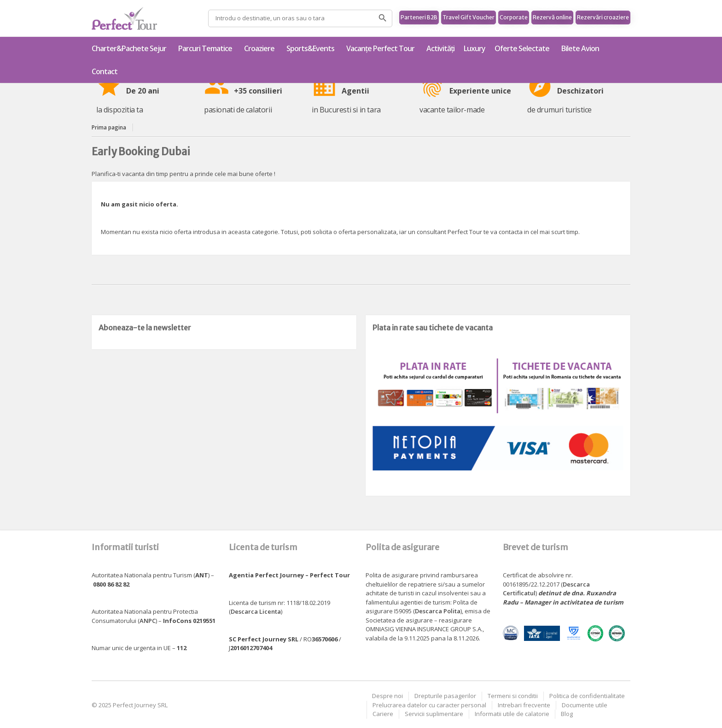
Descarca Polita (438, 611)
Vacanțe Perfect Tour (382, 48)
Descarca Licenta (256, 611)
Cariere (383, 714)
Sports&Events (312, 48)
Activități (440, 48)
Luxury (475, 48)
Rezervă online (552, 17)
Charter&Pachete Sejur (130, 48)
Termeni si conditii (513, 696)
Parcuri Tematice (207, 48)
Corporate (514, 17)
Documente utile (585, 705)
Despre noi (387, 696)
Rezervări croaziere (603, 17)
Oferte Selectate (523, 48)
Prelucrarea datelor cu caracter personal (429, 705)
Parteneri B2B (419, 17)
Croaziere (261, 48)
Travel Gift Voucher (469, 17)
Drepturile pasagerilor (445, 696)
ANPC (148, 621)
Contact (105, 71)
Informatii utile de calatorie (512, 714)
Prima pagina (109, 127)
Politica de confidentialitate (587, 696)
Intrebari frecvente (524, 705)
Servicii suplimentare (434, 714)
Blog (567, 714)
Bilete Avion (580, 48)
